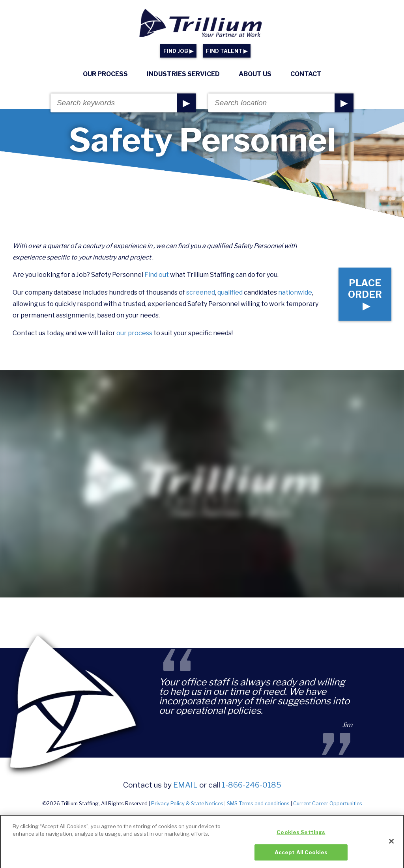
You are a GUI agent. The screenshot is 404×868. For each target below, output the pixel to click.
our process (134, 333)
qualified (230, 292)
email (185, 785)
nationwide (295, 292)
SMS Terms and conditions (258, 804)
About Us (255, 74)
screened (201, 292)
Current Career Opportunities (328, 804)
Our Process (105, 74)
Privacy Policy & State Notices (187, 804)
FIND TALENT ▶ (227, 51)
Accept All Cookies (301, 858)
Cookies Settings (301, 838)
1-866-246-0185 (252, 785)
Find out (157, 275)
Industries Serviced (183, 74)
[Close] (391, 846)
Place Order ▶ (365, 294)
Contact (306, 74)
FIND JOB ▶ (178, 51)
